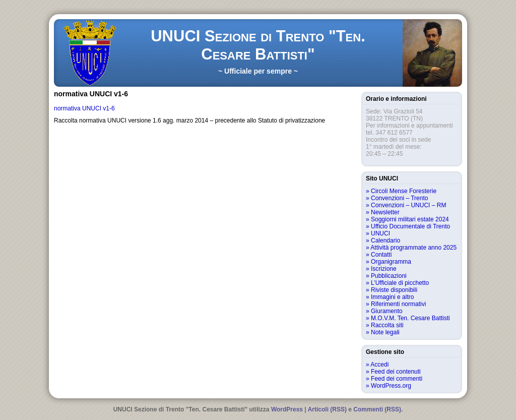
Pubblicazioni (389, 276)
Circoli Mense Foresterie (404, 191)
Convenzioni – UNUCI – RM (408, 205)
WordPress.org (391, 386)
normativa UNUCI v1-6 (84, 108)
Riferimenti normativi (398, 304)
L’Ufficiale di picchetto (400, 283)
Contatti (381, 255)
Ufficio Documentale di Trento (410, 226)
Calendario (385, 241)
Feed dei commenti (397, 379)
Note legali (385, 332)
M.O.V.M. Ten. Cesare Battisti (410, 318)
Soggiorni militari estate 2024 (410, 219)
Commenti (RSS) (377, 409)
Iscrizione (384, 269)
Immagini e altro (392, 297)
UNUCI (380, 233)
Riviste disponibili (394, 290)
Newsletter (385, 212)
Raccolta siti (387, 325)
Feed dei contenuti (396, 372)
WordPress (287, 409)
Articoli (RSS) (327, 409)
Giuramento (387, 311)
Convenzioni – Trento (399, 198)
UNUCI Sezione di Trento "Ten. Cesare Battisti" (258, 45)
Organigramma (391, 262)
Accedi (379, 365)
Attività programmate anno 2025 (413, 248)
